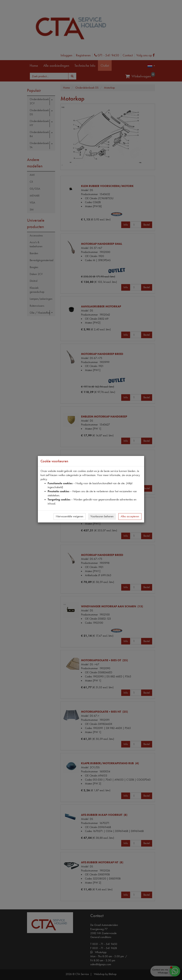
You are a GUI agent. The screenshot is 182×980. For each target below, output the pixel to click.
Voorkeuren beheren (102, 516)
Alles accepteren (130, 516)
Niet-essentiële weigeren (70, 516)
